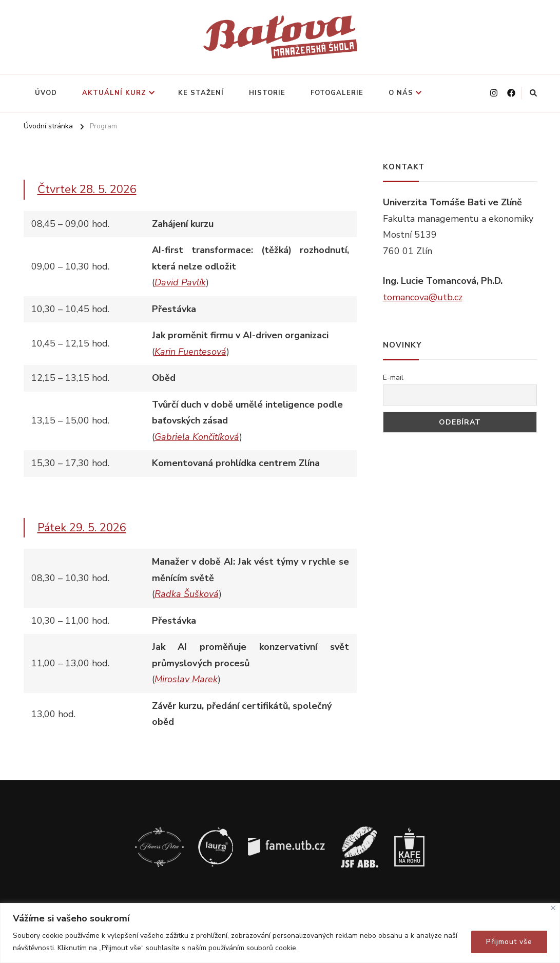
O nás (401, 93)
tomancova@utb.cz (423, 297)
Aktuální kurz (114, 93)
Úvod (46, 93)
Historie (267, 93)
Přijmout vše (509, 942)
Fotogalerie (337, 93)
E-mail (393, 378)
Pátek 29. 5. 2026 (82, 528)
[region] (280, 933)
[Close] (553, 908)
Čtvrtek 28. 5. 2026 (87, 189)
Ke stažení (201, 93)
